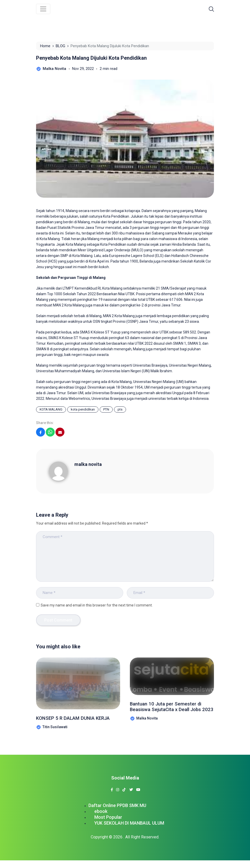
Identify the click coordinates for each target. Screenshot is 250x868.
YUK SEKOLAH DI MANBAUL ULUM (129, 831)
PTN (106, 409)
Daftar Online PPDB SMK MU (117, 813)
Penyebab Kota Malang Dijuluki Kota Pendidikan (91, 58)
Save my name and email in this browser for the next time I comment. (97, 605)
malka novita (88, 464)
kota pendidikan (83, 409)
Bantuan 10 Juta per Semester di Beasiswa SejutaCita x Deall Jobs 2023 (172, 711)
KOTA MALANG (51, 409)
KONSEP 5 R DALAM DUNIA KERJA (71, 722)
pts (120, 409)
